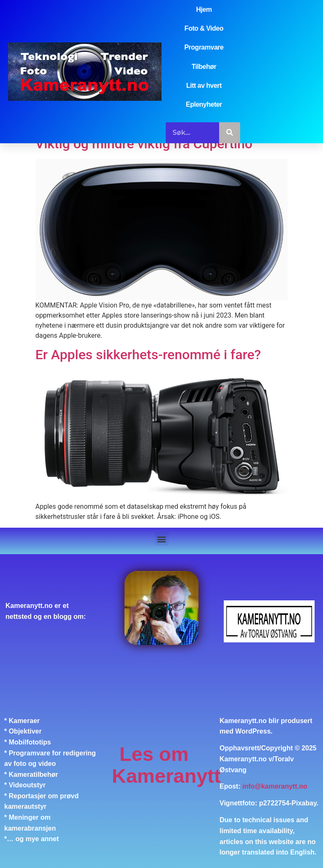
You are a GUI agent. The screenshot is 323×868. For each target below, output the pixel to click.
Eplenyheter (204, 104)
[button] (162, 539)
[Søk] (230, 133)
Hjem (204, 9)
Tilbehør (204, 67)
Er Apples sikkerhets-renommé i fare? (148, 355)
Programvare (204, 47)
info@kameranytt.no (275, 786)
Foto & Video (204, 28)
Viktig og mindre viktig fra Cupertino (144, 144)
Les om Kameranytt (166, 765)
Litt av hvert (204, 85)
